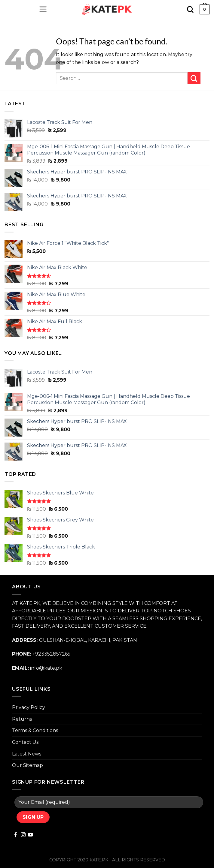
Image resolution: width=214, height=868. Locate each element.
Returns (22, 719)
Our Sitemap (28, 765)
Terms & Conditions (35, 730)
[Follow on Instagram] (23, 835)
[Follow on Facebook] (16, 835)
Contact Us (25, 742)
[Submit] (194, 78)
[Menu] (43, 9)
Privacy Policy (29, 707)
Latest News (27, 754)
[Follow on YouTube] (30, 835)
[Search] (190, 9)
